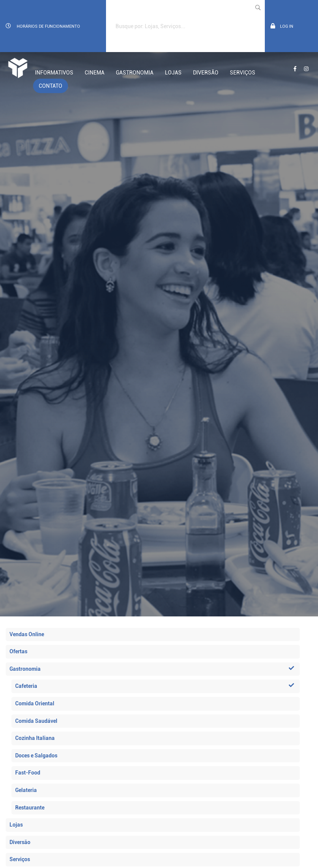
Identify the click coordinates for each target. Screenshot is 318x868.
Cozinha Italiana (35, 738)
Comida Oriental (35, 703)
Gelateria (26, 790)
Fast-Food (28, 773)
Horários (43, 26)
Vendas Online (27, 634)
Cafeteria (155, 686)
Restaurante (30, 808)
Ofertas (18, 651)
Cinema (95, 73)
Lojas (173, 73)
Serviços (243, 73)
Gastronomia (135, 73)
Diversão (206, 73)
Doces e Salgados (36, 756)
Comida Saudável (36, 721)
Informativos (54, 73)
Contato (51, 86)
